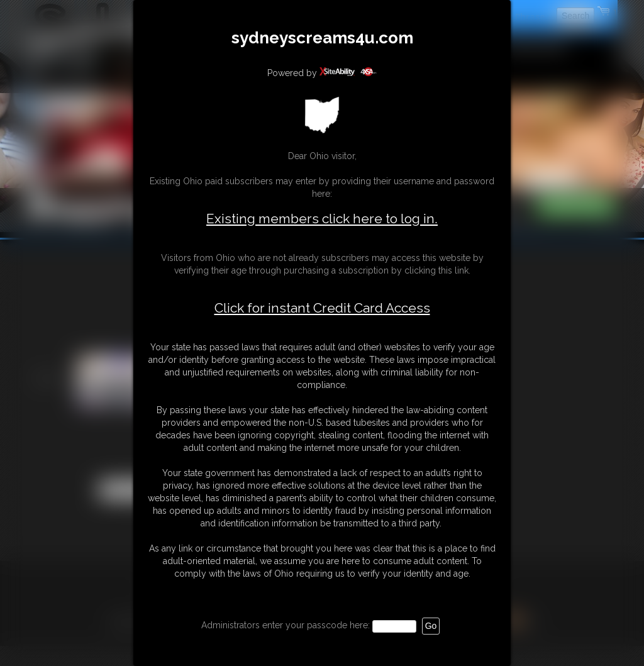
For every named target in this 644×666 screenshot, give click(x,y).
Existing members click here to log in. (322, 219)
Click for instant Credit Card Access (322, 308)
